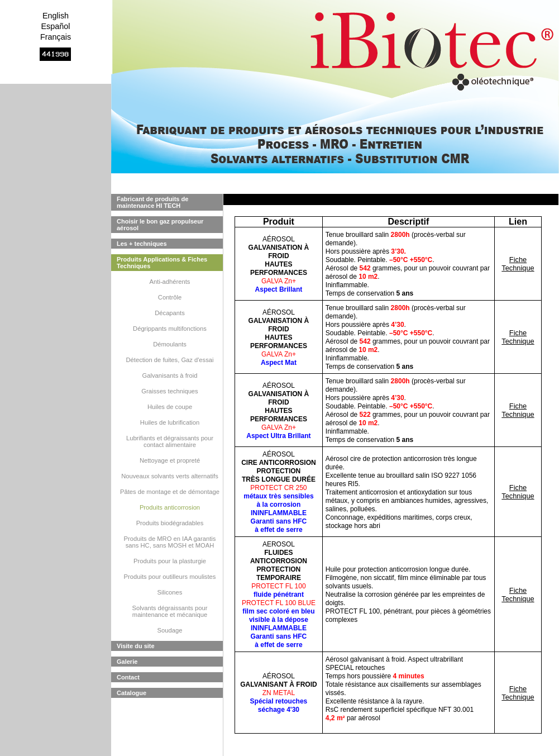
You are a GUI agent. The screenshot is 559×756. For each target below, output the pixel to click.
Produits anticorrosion (170, 507)
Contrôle (170, 297)
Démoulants (170, 344)
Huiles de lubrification (170, 422)
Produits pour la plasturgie (170, 561)
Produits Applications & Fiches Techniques (162, 263)
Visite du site (136, 646)
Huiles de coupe (170, 407)
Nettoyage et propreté (170, 460)
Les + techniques (142, 244)
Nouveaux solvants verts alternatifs (170, 476)
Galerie (127, 662)
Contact (128, 677)
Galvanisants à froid (170, 375)
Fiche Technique (518, 264)
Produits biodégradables (170, 523)
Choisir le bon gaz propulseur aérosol (160, 225)
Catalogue (132, 693)
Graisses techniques (169, 391)
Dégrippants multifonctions (170, 329)
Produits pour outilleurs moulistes (170, 577)
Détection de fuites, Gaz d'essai (170, 360)
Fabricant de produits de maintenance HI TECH (152, 202)
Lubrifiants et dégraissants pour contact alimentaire (170, 441)
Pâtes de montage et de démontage (170, 492)
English (56, 16)
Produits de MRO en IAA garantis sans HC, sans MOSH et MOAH (170, 542)
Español (55, 26)
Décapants (170, 313)
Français (56, 37)
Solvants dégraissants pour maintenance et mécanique (170, 611)
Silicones (170, 592)
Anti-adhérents (170, 282)
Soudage (170, 630)
